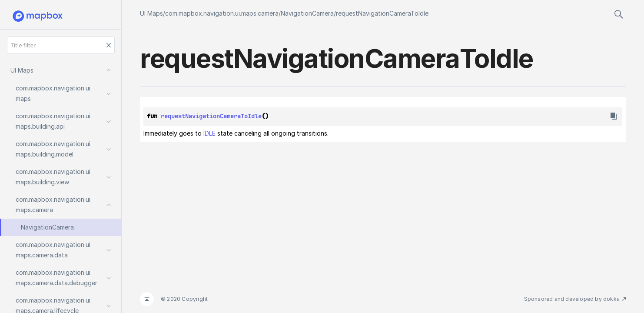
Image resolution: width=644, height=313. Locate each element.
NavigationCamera (307, 13)
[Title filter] (61, 45)
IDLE (209, 133)
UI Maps (151, 13)
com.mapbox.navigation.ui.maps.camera (222, 13)
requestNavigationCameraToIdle (382, 13)
